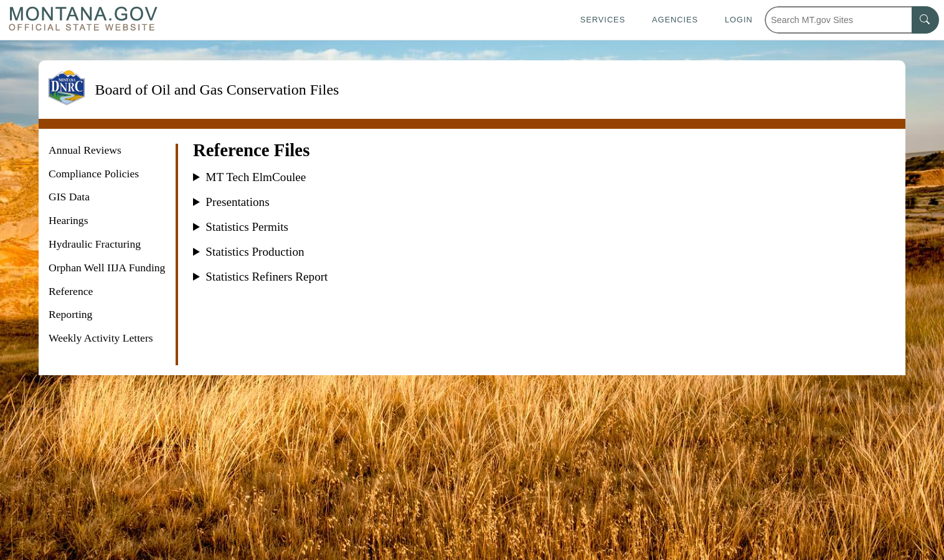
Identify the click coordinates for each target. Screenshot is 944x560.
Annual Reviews (85, 150)
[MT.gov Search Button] (925, 20)
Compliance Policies (94, 174)
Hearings (68, 220)
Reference (71, 291)
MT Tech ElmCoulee (256, 177)
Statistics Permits (247, 227)
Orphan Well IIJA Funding (107, 268)
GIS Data (69, 197)
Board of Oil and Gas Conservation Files (217, 90)
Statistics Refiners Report (267, 277)
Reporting (70, 314)
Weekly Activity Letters (101, 338)
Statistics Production (255, 252)
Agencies (675, 20)
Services (603, 20)
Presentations (237, 202)
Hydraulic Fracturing (95, 244)
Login (739, 20)
